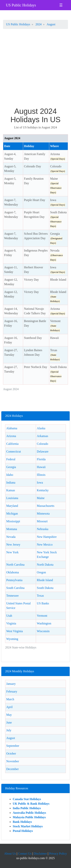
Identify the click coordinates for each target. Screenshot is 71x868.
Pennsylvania (14, 580)
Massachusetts (46, 506)
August (11, 738)
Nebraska (43, 529)
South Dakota (45, 588)
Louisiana (12, 498)
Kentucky (43, 490)
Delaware (43, 451)
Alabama (12, 428)
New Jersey (13, 545)
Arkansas (43, 436)
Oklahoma (13, 572)
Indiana (11, 483)
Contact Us (25, 854)
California (12, 444)
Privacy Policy (58, 854)
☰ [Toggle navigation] (61, 5)
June (9, 722)
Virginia (11, 623)
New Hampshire (47, 537)
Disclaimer (40, 854)
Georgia (11, 467)
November (13, 761)
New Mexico (45, 545)
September (13, 746)
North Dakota (45, 565)
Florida (41, 459)
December (12, 769)
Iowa (40, 483)
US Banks (43, 603)
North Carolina (15, 565)
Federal (11, 459)
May (9, 715)
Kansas (11, 490)
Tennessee (12, 596)
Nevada (11, 537)
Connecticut (14, 451)
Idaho (10, 475)
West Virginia (14, 631)
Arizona (11, 436)
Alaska (41, 428)
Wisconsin (43, 631)
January (11, 684)
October (11, 753)
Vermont (42, 616)
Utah (9, 616)
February (12, 691)
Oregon (41, 572)
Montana (12, 529)
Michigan (12, 514)
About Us (10, 854)
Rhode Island (45, 580)
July (9, 730)
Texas (40, 596)
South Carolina (15, 588)
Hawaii (41, 467)
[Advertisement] (35, 70)
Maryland (12, 506)
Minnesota (43, 514)
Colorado (43, 444)
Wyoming (12, 639)
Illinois (41, 475)
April (9, 707)
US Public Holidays (21, 5)
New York (12, 552)
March (10, 699)
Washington (44, 623)
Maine (41, 498)
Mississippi (13, 521)
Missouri (42, 521)
